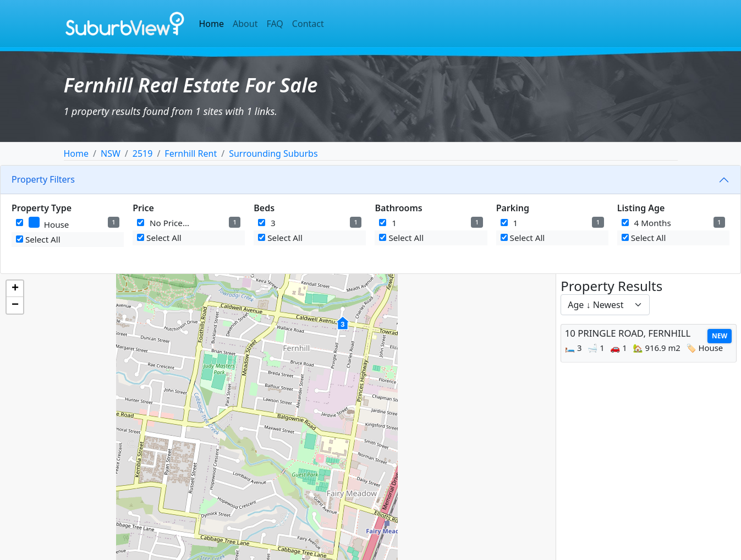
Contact (308, 24)
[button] (343, 329)
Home (212, 24)
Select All (38, 239)
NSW (111, 153)
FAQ (275, 24)
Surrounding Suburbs (273, 153)
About (245, 24)
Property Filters (43, 179)
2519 (143, 153)
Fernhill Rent (191, 153)
